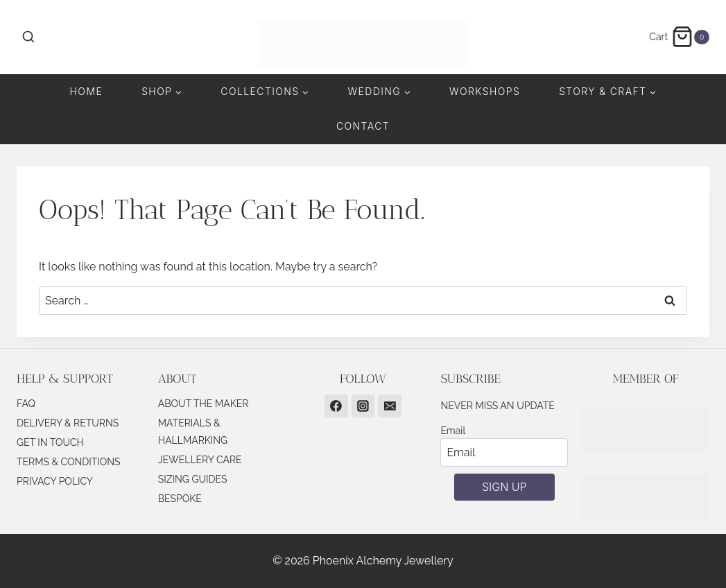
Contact (363, 126)
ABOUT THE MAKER (204, 404)
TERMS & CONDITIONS (69, 462)
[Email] (390, 406)
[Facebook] (336, 406)
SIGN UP (504, 487)
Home (87, 91)
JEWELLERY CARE (200, 460)
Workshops (485, 91)
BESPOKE (180, 499)
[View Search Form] (28, 37)
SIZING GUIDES (193, 479)
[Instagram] (363, 406)
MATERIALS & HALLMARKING (193, 432)
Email (453, 431)
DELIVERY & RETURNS (68, 423)
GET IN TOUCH (50, 442)
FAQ (26, 404)
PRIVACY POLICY (55, 481)
